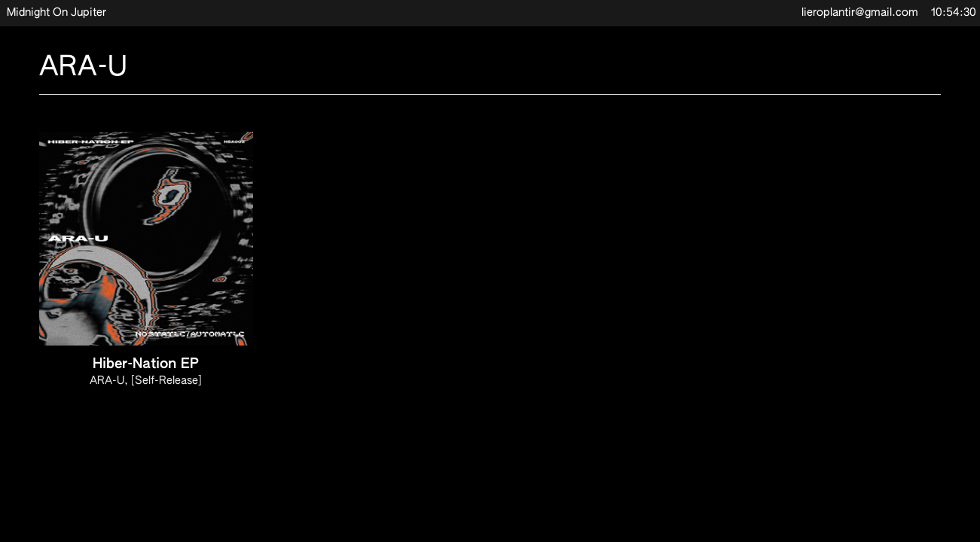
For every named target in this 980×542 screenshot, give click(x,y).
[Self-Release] (166, 381)
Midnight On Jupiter (56, 13)
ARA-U (107, 381)
